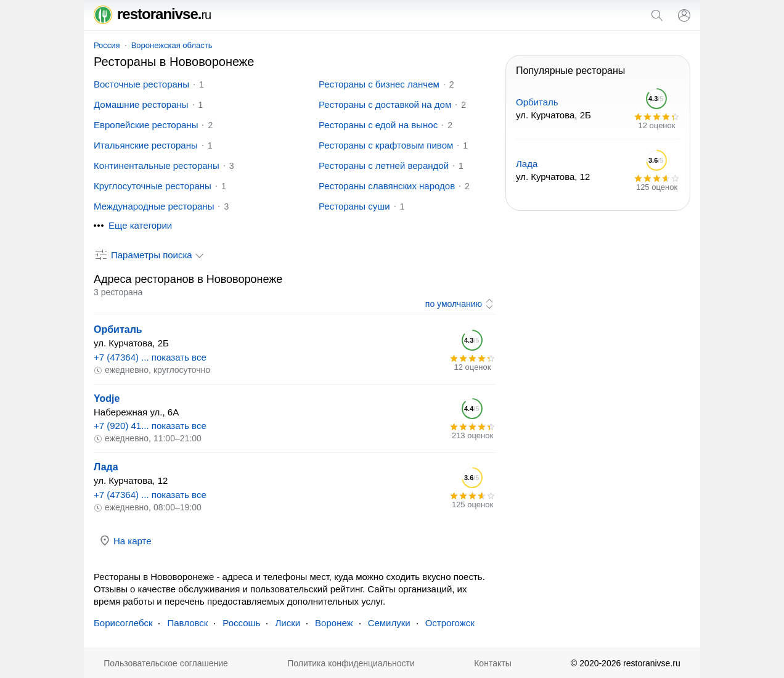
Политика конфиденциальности (351, 663)
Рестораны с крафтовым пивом (386, 145)
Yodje (107, 398)
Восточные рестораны (141, 84)
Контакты (492, 663)
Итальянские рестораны (146, 145)
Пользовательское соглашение (166, 663)
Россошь (241, 623)
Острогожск (450, 623)
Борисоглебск (123, 623)
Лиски (288, 623)
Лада (106, 467)
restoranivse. (152, 14)
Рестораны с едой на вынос (378, 125)
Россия (107, 45)
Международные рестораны (154, 206)
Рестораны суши (354, 206)
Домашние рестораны (141, 104)
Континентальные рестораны (157, 165)
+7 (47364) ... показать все (150, 357)
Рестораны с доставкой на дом (385, 104)
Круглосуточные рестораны (153, 186)
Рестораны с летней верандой (384, 165)
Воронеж (334, 623)
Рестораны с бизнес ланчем (379, 84)
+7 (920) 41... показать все (150, 426)
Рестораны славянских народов (387, 186)
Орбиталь (118, 329)
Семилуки (389, 623)
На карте (125, 541)
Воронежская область (172, 45)
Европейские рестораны (146, 125)
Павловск (187, 623)
